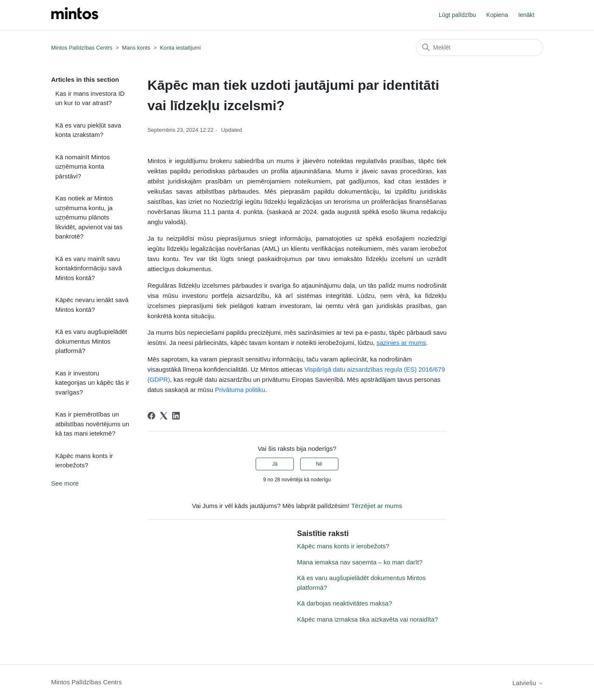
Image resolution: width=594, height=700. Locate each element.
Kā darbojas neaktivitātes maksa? (344, 603)
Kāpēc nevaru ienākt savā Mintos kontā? (92, 305)
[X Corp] (164, 416)
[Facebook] (151, 416)
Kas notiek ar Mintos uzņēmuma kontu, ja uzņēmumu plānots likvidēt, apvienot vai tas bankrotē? (89, 217)
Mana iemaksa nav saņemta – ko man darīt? (360, 562)
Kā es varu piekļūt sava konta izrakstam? (88, 130)
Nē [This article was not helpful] (319, 464)
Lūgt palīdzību (457, 15)
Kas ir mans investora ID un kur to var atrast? (90, 98)
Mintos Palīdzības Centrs (82, 48)
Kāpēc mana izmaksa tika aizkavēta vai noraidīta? (367, 619)
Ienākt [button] (526, 15)
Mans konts (136, 48)
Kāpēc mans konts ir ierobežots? (84, 461)
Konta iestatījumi (180, 48)
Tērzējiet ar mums (376, 506)
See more (65, 483)
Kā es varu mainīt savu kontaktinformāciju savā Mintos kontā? (89, 268)
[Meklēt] (480, 47)
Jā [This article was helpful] (275, 464)
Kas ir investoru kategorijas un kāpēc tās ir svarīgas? (92, 383)
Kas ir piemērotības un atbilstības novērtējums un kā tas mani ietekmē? (92, 424)
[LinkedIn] (176, 416)
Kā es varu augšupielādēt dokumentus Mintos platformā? (91, 341)
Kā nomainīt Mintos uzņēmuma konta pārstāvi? (83, 167)
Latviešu (527, 683)
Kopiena (497, 15)
